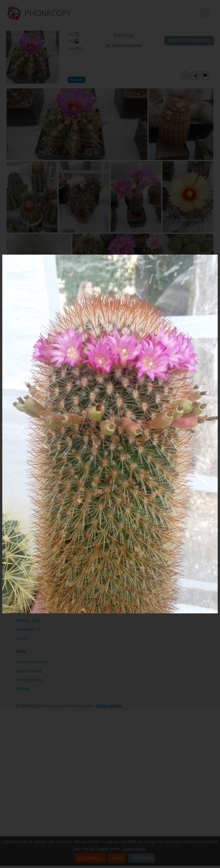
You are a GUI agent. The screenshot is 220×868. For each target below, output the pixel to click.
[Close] (216, 256)
